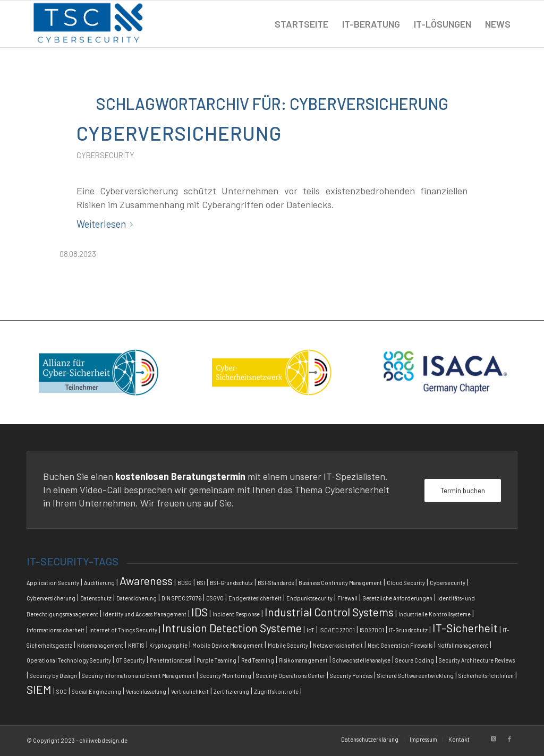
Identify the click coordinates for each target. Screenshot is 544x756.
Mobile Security (288, 645)
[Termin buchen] (463, 491)
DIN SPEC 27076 (181, 598)
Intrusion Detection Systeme (232, 628)
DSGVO (215, 598)
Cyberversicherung (179, 133)
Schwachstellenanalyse (362, 660)
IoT (311, 630)
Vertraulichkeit (190, 691)
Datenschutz (96, 598)
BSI (201, 583)
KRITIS (136, 645)
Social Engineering (96, 691)
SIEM (39, 689)
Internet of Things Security (123, 630)
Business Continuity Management (340, 583)
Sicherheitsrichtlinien (486, 676)
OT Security (130, 660)
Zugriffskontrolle (276, 691)
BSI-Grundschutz (231, 583)
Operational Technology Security (69, 660)
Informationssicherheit (56, 630)
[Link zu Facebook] (509, 739)
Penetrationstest (171, 660)
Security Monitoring (226, 676)
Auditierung (99, 583)
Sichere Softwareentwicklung (415, 676)
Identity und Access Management (145, 614)
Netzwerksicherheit (338, 645)
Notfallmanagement (463, 645)
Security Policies (351, 676)
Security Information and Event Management (138, 676)
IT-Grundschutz (408, 630)
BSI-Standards (276, 583)
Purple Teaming (216, 660)
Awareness (146, 581)
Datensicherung (137, 598)
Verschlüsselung (146, 691)
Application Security (53, 583)
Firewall (347, 598)
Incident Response (236, 614)
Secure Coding (415, 660)
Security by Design (53, 676)
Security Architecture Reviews (477, 660)
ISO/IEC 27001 (337, 630)
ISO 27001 (372, 630)
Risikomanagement (303, 660)
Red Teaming (258, 660)
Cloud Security (406, 583)
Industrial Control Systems (329, 612)
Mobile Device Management (228, 645)
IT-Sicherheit (465, 628)
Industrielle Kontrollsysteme (435, 614)
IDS (199, 612)
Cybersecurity (105, 155)
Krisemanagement (100, 645)
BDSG (185, 583)
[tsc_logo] (88, 24)
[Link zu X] (494, 739)
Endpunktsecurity (309, 598)
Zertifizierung (231, 691)
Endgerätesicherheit (255, 598)
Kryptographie (168, 645)
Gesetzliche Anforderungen (397, 598)
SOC (62, 691)
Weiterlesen (107, 224)
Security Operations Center (291, 676)
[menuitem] (301, 24)
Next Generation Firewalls (400, 645)
